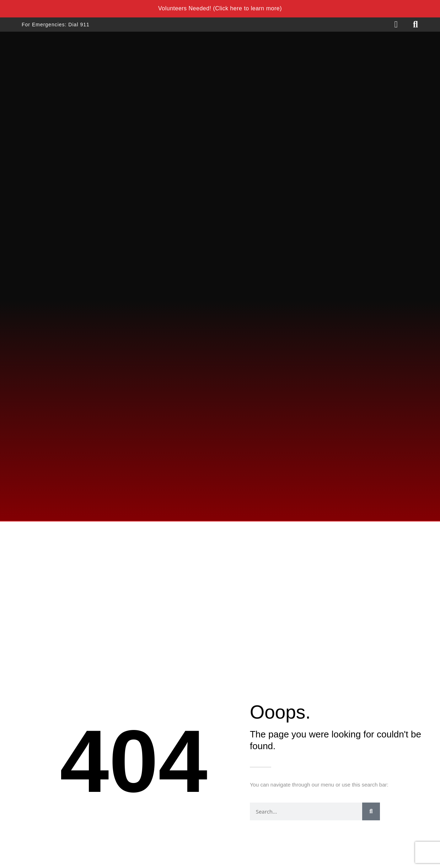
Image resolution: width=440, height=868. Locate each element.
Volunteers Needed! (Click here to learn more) (220, 8)
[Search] (371, 811)
